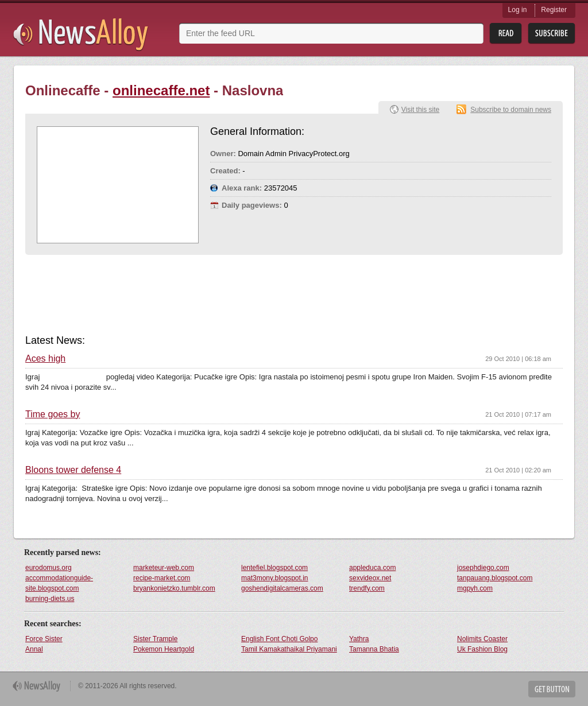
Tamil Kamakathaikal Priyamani (289, 649)
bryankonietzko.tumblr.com (174, 588)
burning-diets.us (50, 599)
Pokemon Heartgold (164, 649)
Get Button (552, 689)
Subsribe (552, 34)
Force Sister (44, 639)
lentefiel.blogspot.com (274, 568)
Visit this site (420, 110)
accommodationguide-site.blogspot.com (59, 583)
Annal (34, 649)
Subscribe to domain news (511, 110)
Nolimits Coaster (482, 639)
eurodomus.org (49, 568)
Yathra (359, 639)
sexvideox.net (370, 578)
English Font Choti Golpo (279, 639)
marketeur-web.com (164, 568)
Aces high (45, 359)
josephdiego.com (483, 568)
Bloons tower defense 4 (73, 470)
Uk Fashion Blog (482, 649)
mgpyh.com (475, 588)
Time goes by (53, 414)
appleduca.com (372, 568)
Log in (518, 10)
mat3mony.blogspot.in (275, 578)
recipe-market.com (162, 578)
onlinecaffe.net (161, 90)
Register (554, 10)
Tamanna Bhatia (374, 649)
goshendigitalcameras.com (282, 588)
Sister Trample (155, 639)
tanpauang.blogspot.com (495, 578)
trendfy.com (367, 588)
